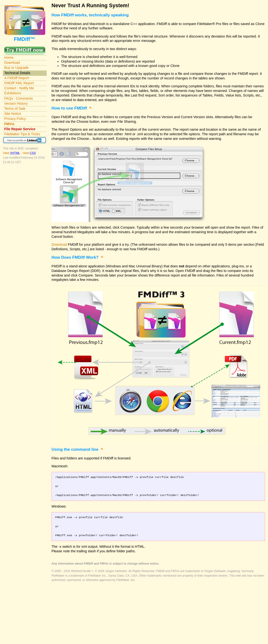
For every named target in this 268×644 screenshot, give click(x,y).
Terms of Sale (15, 109)
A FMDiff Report (17, 78)
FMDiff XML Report (19, 83)
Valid (12, 153)
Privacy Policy (15, 119)
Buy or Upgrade (16, 68)
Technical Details (17, 73)
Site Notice (13, 114)
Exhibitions (13, 93)
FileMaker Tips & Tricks (22, 134)
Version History (16, 103)
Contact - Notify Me (19, 88)
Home (9, 58)
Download (12, 63)
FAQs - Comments (19, 98)
